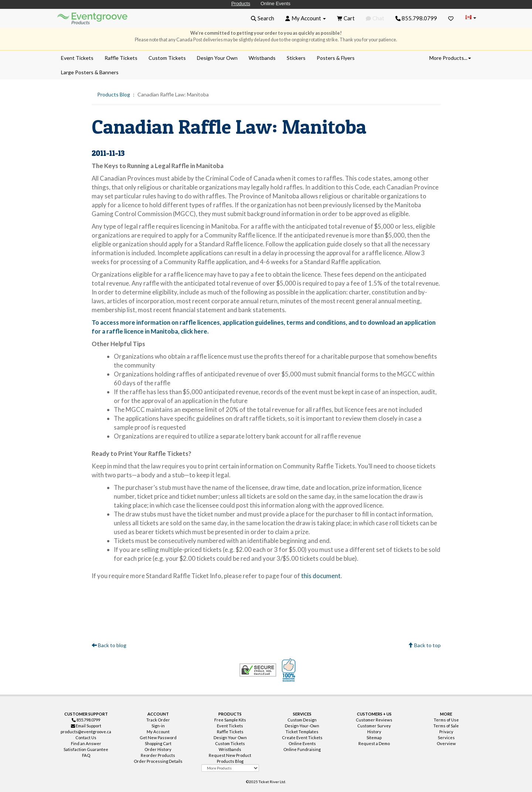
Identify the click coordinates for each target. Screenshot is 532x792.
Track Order (158, 720)
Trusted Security (258, 670)
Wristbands (230, 749)
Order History (158, 749)
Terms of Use (446, 720)
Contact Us (86, 738)
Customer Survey (374, 726)
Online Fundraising (302, 749)
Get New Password (158, 738)
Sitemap (374, 738)
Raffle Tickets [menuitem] (121, 58)
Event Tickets (230, 726)
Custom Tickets (230, 743)
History (374, 732)
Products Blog (114, 94)
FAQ (86, 755)
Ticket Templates (302, 732)
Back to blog (109, 645)
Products (241, 4)
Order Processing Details (158, 761)
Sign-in (158, 726)
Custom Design (302, 720)
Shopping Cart (158, 743)
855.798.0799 (416, 18)
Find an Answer (86, 743)
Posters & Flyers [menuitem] (336, 58)
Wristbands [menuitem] (262, 58)
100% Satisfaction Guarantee (290, 670)
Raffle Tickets (230, 732)
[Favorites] (451, 18)
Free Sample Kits (230, 720)
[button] (262, 18)
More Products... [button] (450, 58)
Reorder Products (158, 755)
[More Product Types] (230, 768)
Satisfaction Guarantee (86, 749)
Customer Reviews (374, 720)
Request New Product (230, 755)
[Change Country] (471, 18)
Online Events (275, 4)
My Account (158, 732)
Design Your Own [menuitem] (217, 58)
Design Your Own (230, 738)
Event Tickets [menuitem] (77, 58)
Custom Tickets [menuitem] (167, 58)
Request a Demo (374, 743)
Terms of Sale (446, 726)
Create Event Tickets (302, 738)
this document (321, 576)
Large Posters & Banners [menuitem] (90, 72)
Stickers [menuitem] (296, 58)
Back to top (424, 645)
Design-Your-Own (302, 726)
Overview (446, 743)
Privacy (446, 732)
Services (446, 738)
